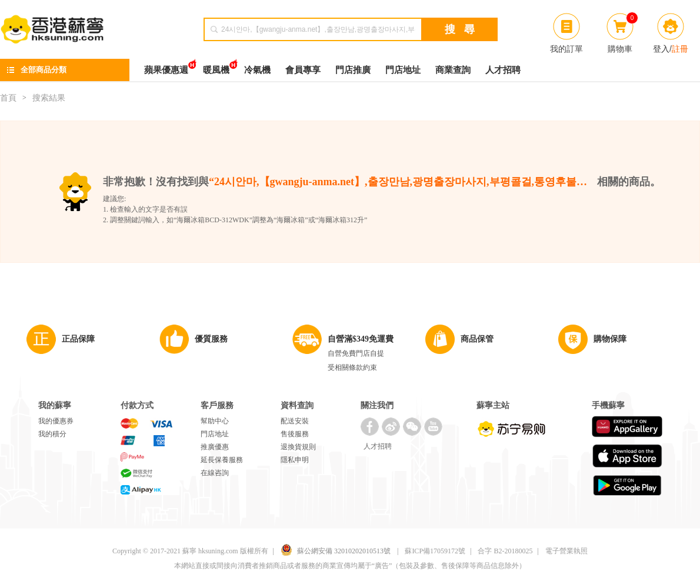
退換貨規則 (298, 447)
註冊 (680, 49)
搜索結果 (49, 98)
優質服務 (211, 339)
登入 (661, 49)
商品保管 (477, 339)
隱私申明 (295, 460)
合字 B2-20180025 (505, 551)
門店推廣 (353, 70)
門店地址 (403, 70)
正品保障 (78, 339)
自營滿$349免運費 (361, 339)
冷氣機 (257, 70)
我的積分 (52, 434)
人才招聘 (503, 70)
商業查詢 (453, 70)
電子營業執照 (566, 551)
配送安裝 (295, 421)
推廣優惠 (215, 447)
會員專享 (303, 70)
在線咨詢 (215, 473)
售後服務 (295, 434)
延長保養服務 (222, 460)
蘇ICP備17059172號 (435, 551)
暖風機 (216, 67)
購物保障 (610, 339)
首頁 (8, 98)
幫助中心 (215, 421)
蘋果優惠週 (166, 67)
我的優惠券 (56, 421)
